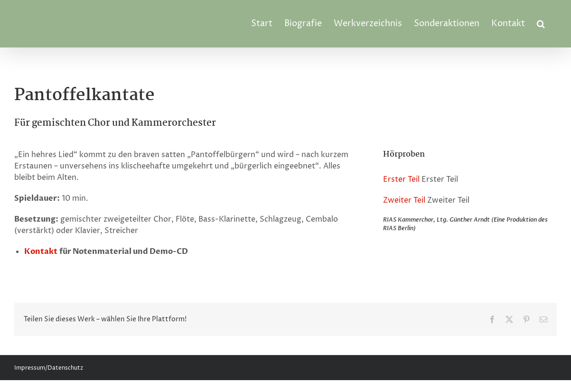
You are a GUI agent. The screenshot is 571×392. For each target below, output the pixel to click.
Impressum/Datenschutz (49, 368)
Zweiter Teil (404, 200)
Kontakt (41, 252)
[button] (541, 24)
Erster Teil (401, 179)
